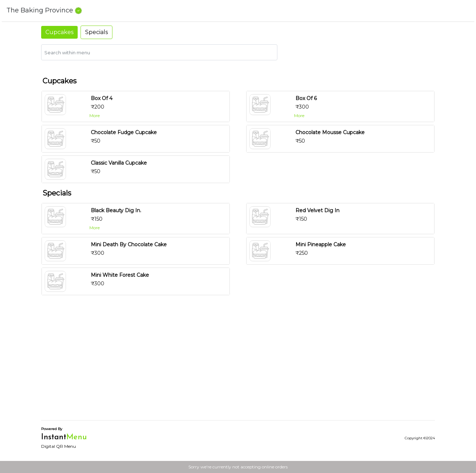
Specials (96, 32)
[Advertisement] (238, 365)
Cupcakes (59, 32)
